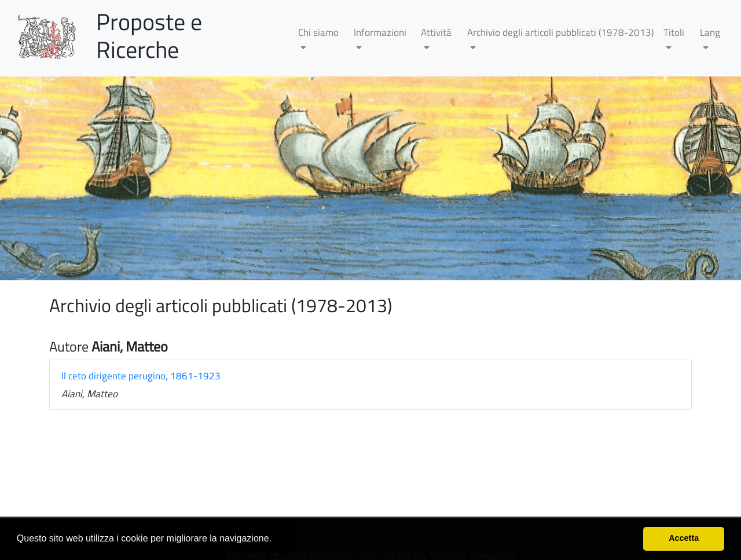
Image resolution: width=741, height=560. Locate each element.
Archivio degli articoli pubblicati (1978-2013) (560, 32)
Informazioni (380, 32)
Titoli (674, 32)
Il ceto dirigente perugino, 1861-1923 (141, 376)
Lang (710, 32)
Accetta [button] (684, 538)
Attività (436, 32)
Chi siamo (318, 32)
